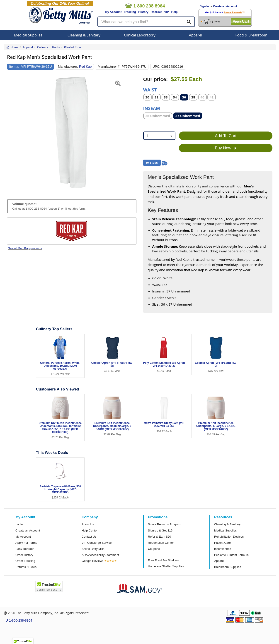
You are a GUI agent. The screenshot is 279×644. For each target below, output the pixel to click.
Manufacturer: (68, 67)
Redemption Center (161, 543)
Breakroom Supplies (228, 567)
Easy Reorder (25, 549)
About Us (88, 524)
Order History (24, 555)
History (143, 12)
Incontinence (223, 549)
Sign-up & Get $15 (160, 530)
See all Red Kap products (25, 248)
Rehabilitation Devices (229, 537)
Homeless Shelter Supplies (166, 566)
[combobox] (159, 136)
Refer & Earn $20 (160, 537)
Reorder (156, 12)
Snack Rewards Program (165, 524)
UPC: (156, 67)
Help (175, 12)
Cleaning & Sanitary (84, 35)
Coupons (154, 549)
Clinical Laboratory (140, 35)
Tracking (130, 12)
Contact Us (89, 537)
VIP (167, 12)
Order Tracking (25, 561)
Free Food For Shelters (163, 560)
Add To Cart (226, 136)
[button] (12, 133)
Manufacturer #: (109, 67)
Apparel (196, 35)
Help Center (90, 530)
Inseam (152, 108)
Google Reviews (92, 561)
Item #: (14, 67)
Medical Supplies (28, 35)
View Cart (241, 21)
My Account (113, 12)
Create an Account (225, 6)
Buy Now (226, 148)
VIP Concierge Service (97, 543)
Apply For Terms (26, 543)
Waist (150, 90)
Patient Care (222, 543)
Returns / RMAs (26, 567)
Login (19, 524)
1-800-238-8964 (36, 209)
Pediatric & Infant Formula (231, 555)
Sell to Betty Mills (93, 549)
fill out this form (75, 209)
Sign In (204, 6)
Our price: (156, 79)
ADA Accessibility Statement (100, 555)
